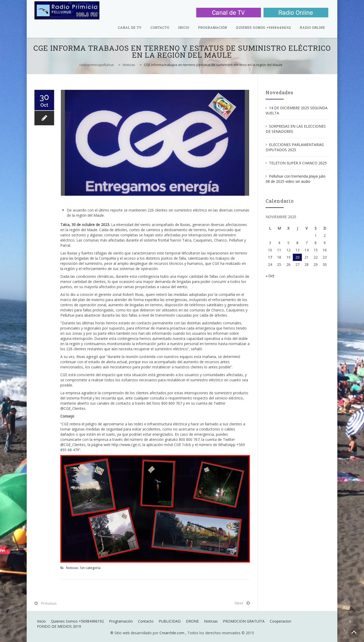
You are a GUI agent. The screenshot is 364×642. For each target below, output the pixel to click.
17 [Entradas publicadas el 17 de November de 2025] (270, 257)
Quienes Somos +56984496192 (263, 27)
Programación (213, 27)
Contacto (160, 27)
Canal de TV (130, 27)
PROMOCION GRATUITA (244, 621)
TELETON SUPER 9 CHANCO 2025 (298, 163)
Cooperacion (281, 621)
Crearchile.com (172, 633)
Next (239, 603)
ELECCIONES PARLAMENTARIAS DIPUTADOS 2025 (295, 147)
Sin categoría (90, 568)
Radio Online (312, 27)
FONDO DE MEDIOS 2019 (59, 626)
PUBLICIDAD (170, 621)
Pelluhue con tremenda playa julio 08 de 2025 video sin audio (296, 179)
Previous (49, 603)
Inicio (184, 27)
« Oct (270, 276)
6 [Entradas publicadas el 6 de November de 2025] (297, 243)
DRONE (192, 621)
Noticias (72, 568)
